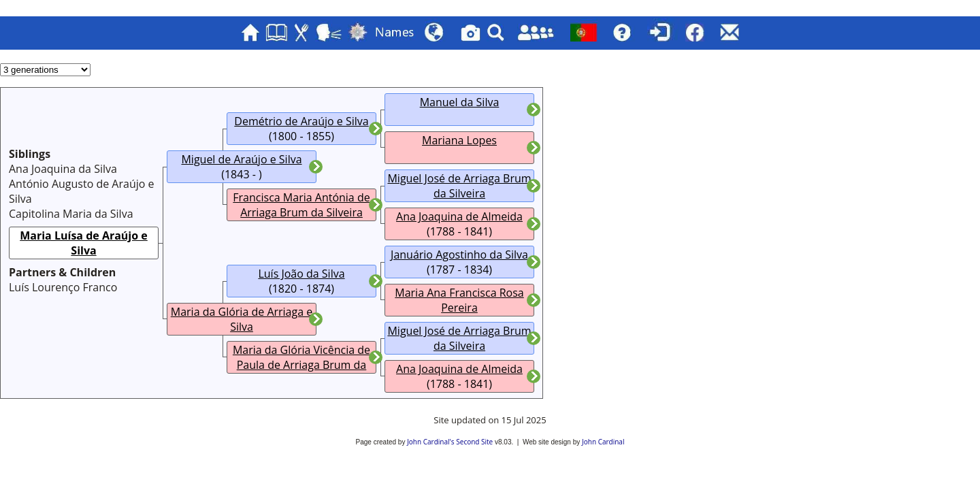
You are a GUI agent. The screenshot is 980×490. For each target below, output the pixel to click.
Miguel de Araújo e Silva (241, 159)
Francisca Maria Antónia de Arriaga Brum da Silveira (301, 205)
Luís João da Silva (301, 274)
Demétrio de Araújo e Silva (301, 121)
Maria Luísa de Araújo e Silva (84, 243)
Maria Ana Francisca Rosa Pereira (459, 300)
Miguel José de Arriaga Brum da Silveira (459, 186)
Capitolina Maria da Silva (71, 214)
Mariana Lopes (459, 140)
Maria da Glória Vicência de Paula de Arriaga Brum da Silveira (301, 365)
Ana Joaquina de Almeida (459, 216)
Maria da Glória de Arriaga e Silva (242, 319)
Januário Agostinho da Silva (459, 255)
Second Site (474, 442)
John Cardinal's (430, 442)
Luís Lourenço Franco (63, 287)
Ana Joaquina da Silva (63, 169)
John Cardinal (603, 442)
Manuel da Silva (460, 102)
